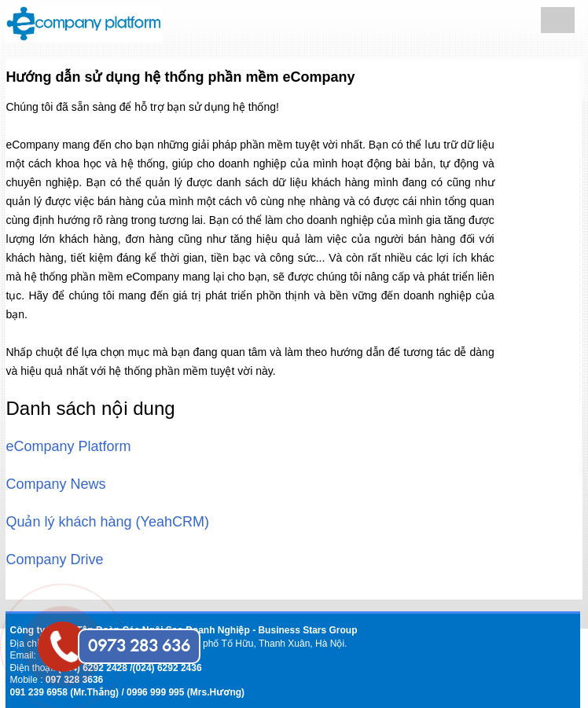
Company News (55, 484)
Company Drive (54, 559)
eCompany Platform (68, 446)
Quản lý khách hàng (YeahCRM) (107, 522)
